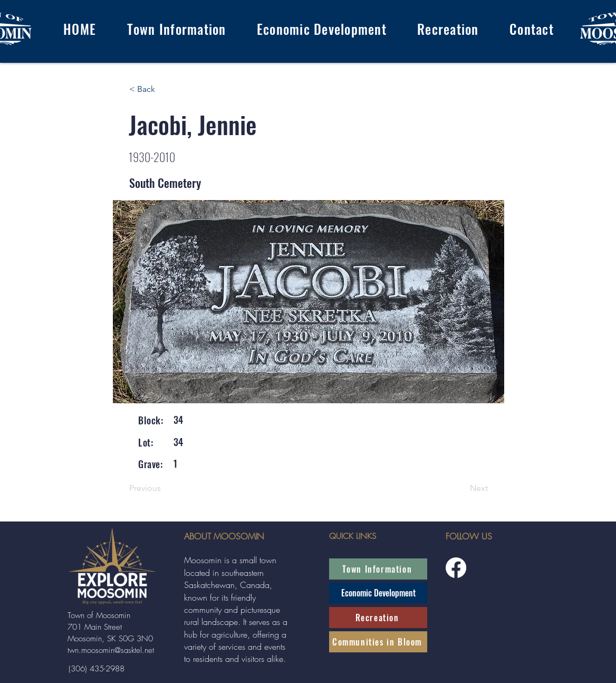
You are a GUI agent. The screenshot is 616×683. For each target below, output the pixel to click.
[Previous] (164, 489)
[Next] (461, 489)
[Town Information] (378, 569)
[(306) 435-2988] (96, 669)
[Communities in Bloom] (378, 642)
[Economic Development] (378, 593)
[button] (176, 29)
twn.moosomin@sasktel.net (111, 650)
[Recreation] (378, 618)
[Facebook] (456, 568)
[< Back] (164, 89)
